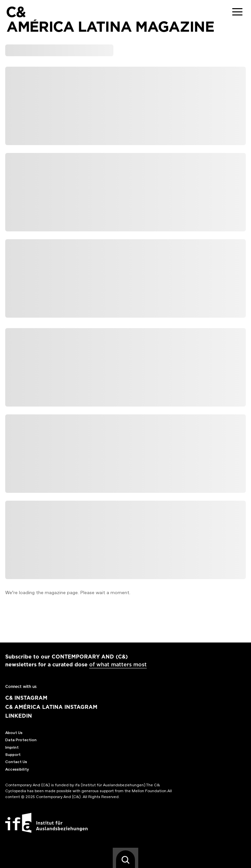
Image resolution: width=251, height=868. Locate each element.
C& (16, 12)
